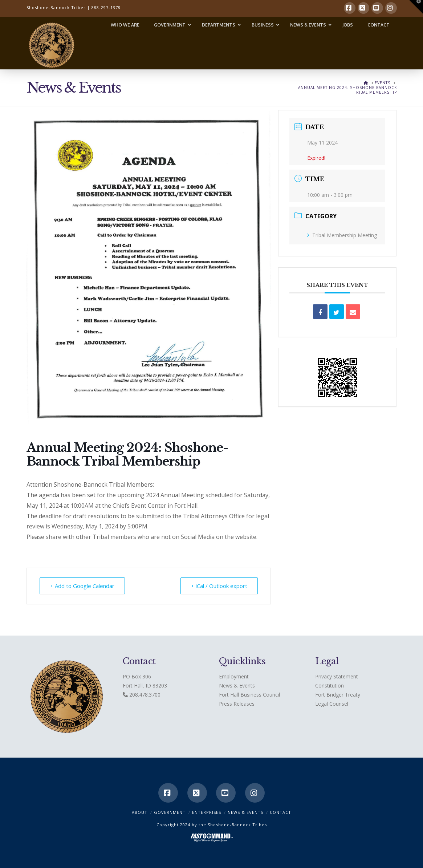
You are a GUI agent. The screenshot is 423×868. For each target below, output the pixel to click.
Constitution (330, 686)
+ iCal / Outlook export (219, 586)
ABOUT (140, 812)
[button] (416, 7)
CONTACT (280, 812)
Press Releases (237, 704)
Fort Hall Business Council (249, 695)
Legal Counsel (332, 704)
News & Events (237, 686)
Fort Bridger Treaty (338, 695)
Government (170, 812)
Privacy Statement (337, 676)
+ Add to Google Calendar (82, 586)
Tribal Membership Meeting (342, 235)
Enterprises (207, 812)
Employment (234, 676)
